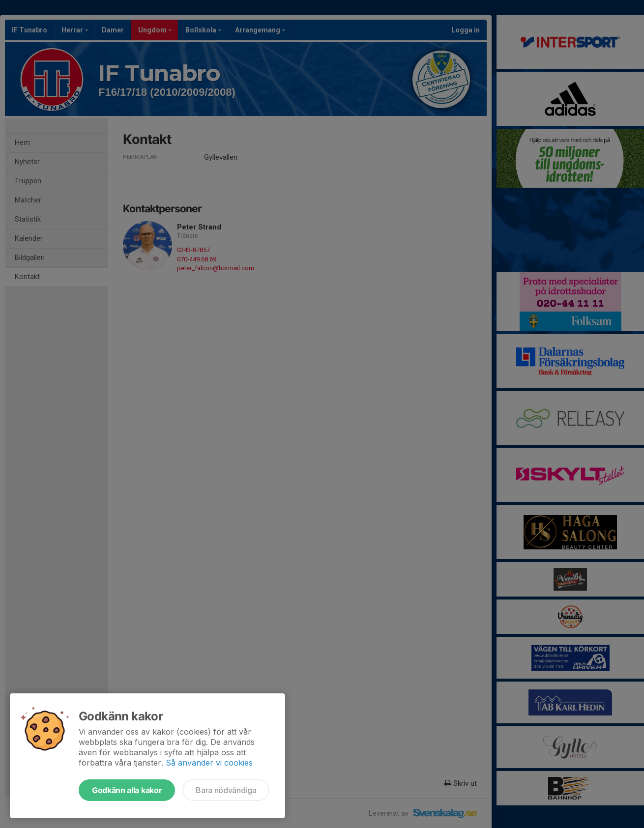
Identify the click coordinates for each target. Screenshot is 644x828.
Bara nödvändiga (226, 790)
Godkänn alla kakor (127, 790)
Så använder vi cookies (209, 763)
